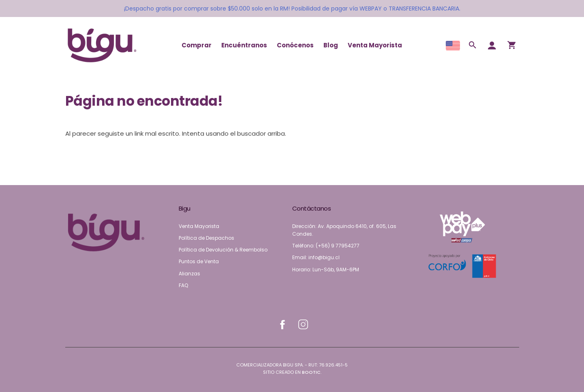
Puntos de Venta (199, 261)
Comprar (197, 45)
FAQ (183, 285)
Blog (331, 45)
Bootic (311, 372)
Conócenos (295, 45)
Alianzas (189, 274)
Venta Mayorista (375, 45)
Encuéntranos (244, 45)
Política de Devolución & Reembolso (223, 250)
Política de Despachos (206, 238)
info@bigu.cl (324, 257)
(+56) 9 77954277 (338, 246)
